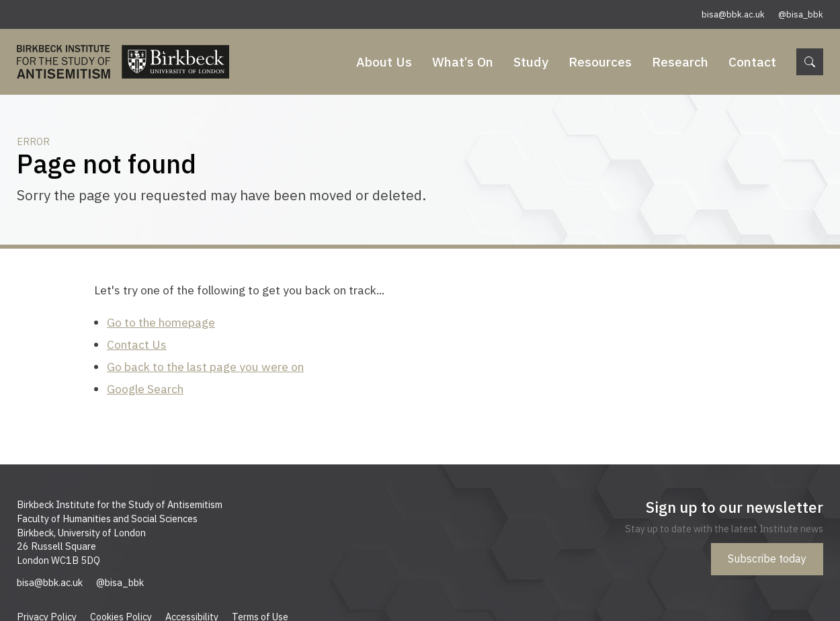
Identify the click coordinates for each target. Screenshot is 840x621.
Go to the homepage (161, 322)
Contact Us (137, 344)
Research (680, 61)
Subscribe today (767, 558)
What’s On (463, 61)
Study (531, 61)
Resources (600, 61)
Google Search (145, 389)
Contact (752, 61)
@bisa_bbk (801, 14)
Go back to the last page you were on (205, 367)
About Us (384, 61)
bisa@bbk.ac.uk (733, 14)
